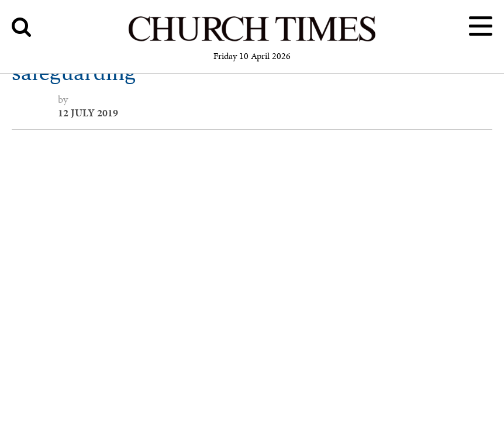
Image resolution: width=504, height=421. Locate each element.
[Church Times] (252, 39)
